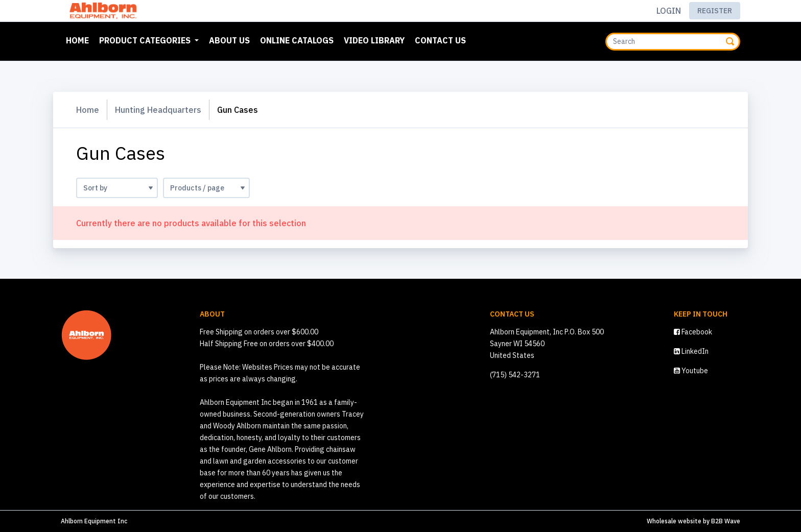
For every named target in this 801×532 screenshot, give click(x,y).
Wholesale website (674, 521)
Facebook (693, 332)
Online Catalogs (297, 40)
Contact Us (440, 40)
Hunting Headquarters (158, 110)
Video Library (374, 40)
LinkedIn (691, 351)
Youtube (691, 371)
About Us (229, 40)
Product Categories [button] (146, 40)
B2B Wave (726, 521)
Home (79, 39)
